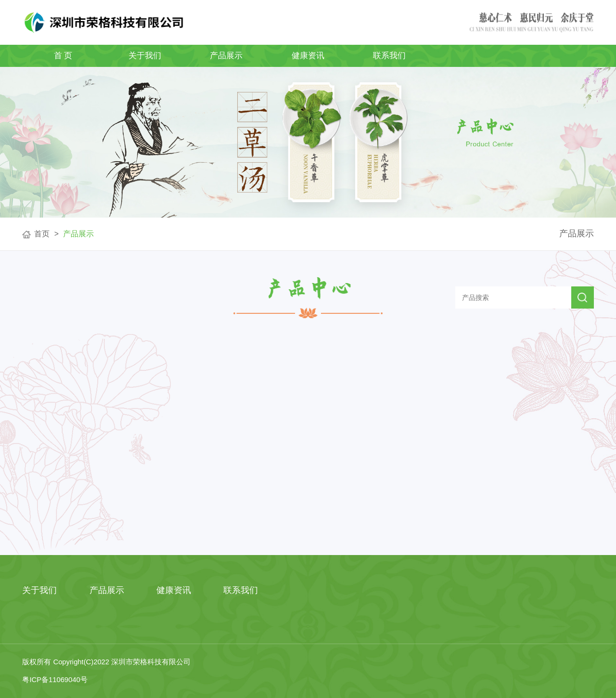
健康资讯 (308, 56)
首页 (42, 234)
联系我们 (389, 56)
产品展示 (226, 56)
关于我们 (145, 56)
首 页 (63, 56)
